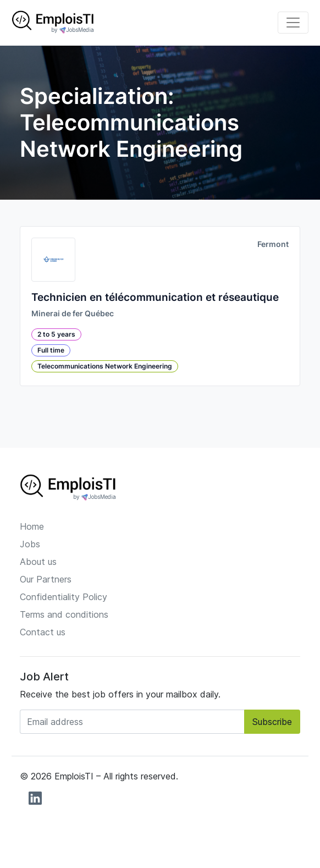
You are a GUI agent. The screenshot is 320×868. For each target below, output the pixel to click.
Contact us (43, 632)
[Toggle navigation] (293, 23)
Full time (51, 350)
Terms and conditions (64, 614)
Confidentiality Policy (64, 597)
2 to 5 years (56, 334)
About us (38, 562)
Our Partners (46, 579)
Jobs (30, 544)
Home (32, 526)
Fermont (273, 244)
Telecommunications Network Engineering (105, 366)
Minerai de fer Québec (73, 314)
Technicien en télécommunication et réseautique (155, 297)
